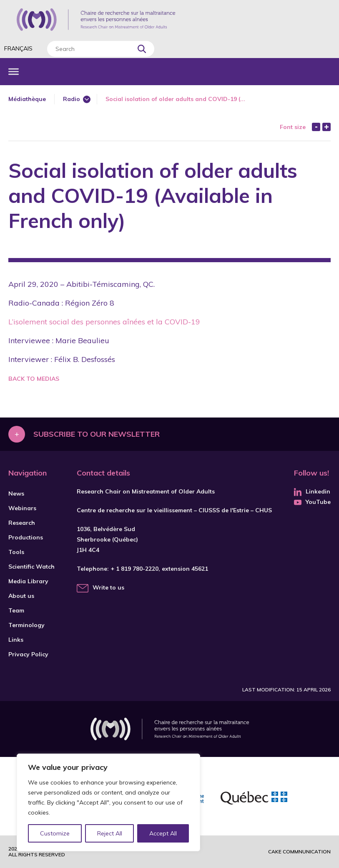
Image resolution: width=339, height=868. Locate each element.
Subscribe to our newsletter (97, 434)
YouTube (312, 502)
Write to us (108, 587)
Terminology (26, 625)
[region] (108, 802)
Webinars (22, 508)
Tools (16, 552)
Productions (26, 537)
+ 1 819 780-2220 (134, 569)
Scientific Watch (31, 567)
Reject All (110, 833)
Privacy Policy (28, 654)
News (16, 493)
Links (16, 640)
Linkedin (312, 491)
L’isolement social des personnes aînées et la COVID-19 (104, 322)
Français (18, 48)
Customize (55, 833)
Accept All (163, 833)
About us (21, 596)
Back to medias (34, 379)
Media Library (28, 581)
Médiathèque (27, 99)
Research (22, 523)
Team (16, 610)
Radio (72, 99)
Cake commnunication (299, 852)
